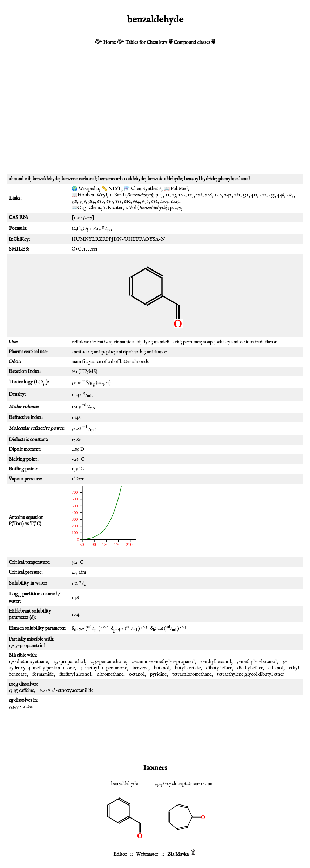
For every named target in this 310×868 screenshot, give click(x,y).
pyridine (158, 674)
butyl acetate (188, 668)
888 (119, 201)
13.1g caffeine (21, 690)
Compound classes (192, 42)
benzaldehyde (124, 784)
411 (254, 195)
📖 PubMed (176, 189)
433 (272, 195)
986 (154, 201)
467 (290, 195)
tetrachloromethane (192, 674)
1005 (164, 201)
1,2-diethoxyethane (28, 662)
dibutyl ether (219, 668)
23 (174, 195)
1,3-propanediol (69, 662)
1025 (175, 201)
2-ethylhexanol (216, 662)
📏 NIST (111, 189)
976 (145, 201)
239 (178, 208)
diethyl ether (250, 668)
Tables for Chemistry (146, 42)
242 (228, 195)
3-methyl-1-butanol (257, 662)
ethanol (276, 668)
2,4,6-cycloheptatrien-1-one (183, 784)
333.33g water (21, 707)
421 (263, 195)
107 (182, 195)
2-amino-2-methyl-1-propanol (163, 662)
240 (218, 195)
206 (208, 195)
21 (167, 195)
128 (199, 195)
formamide (43, 674)
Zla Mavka (178, 854)
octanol (137, 674)
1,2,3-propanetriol (27, 646)
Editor (120, 854)
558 (74, 201)
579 (83, 201)
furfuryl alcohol (75, 674)
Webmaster (147, 854)
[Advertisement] (155, 114)
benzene (140, 668)
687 (110, 201)
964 (136, 201)
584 (92, 201)
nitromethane (110, 674)
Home (109, 42)
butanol (162, 668)
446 (281, 195)
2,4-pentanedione (108, 662)
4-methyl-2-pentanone (104, 668)
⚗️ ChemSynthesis (143, 189)
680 (100, 201)
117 (191, 195)
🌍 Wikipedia (85, 189)
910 (127, 201)
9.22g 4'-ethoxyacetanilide (66, 690)
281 (237, 195)
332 (246, 195)
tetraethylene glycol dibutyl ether (251, 674)
